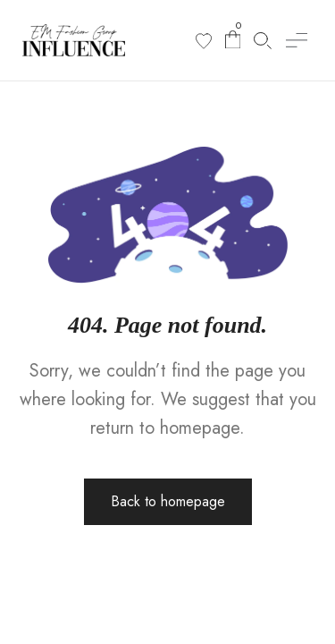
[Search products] (263, 41)
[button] (297, 40)
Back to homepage (168, 501)
